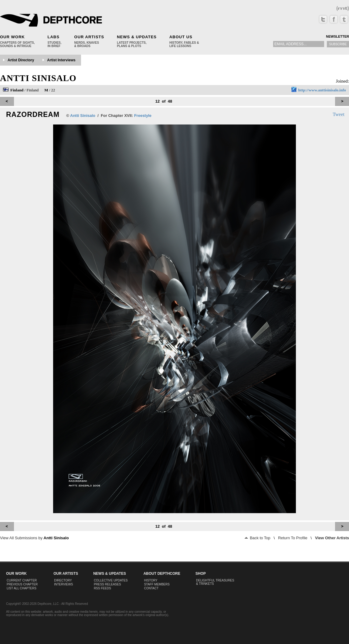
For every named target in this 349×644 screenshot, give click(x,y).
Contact (151, 588)
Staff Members (157, 584)
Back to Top (258, 538)
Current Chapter (22, 580)
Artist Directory (21, 60)
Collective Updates (111, 580)
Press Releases (107, 584)
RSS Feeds (102, 588)
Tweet (339, 114)
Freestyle (143, 116)
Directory (63, 580)
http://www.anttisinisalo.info (322, 90)
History (151, 580)
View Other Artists (332, 538)
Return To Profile (293, 538)
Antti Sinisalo (38, 78)
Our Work (12, 37)
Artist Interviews (61, 60)
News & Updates (137, 37)
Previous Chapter (22, 584)
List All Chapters (22, 588)
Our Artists (89, 37)
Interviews (63, 584)
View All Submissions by (34, 538)
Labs (53, 37)
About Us (181, 37)
